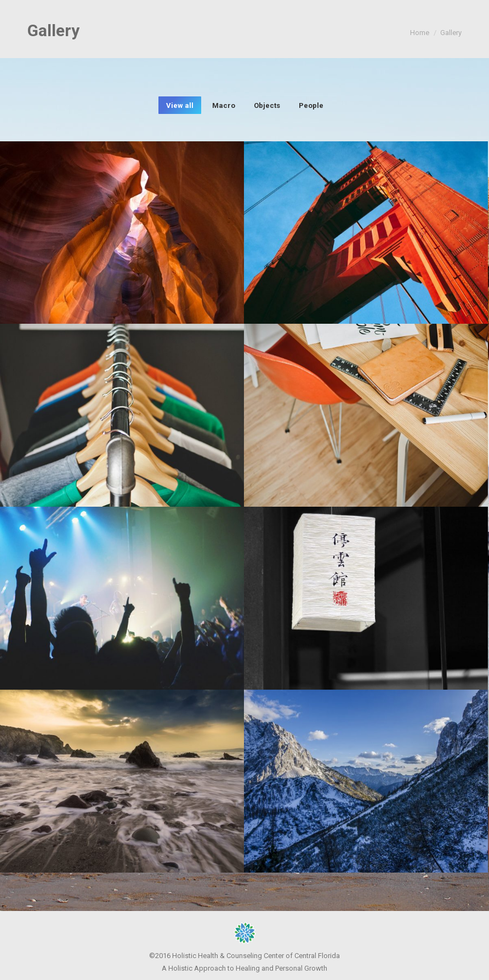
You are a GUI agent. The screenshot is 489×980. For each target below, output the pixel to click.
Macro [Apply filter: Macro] (224, 105)
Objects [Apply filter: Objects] (267, 105)
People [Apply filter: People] (311, 105)
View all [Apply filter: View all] (180, 105)
